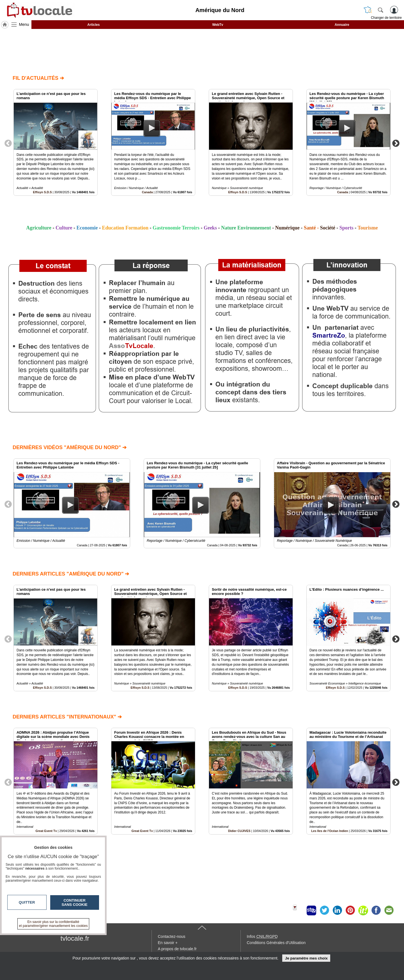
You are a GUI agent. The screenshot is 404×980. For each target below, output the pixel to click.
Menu (24, 24)
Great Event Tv (142, 831)
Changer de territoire (386, 18)
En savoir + (168, 943)
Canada (147, 192)
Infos (262, 936)
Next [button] (396, 143)
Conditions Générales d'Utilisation (276, 943)
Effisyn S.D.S (43, 192)
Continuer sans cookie (75, 902)
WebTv (218, 25)
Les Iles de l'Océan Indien (330, 831)
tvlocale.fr (75, 938)
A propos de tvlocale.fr (177, 949)
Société (328, 228)
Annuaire (342, 25)
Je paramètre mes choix (306, 958)
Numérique (287, 228)
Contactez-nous (172, 936)
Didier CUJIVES (239, 831)
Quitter (27, 902)
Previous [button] (8, 143)
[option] (56, 142)
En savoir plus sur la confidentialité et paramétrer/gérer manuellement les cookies (53, 924)
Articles (93, 25)
